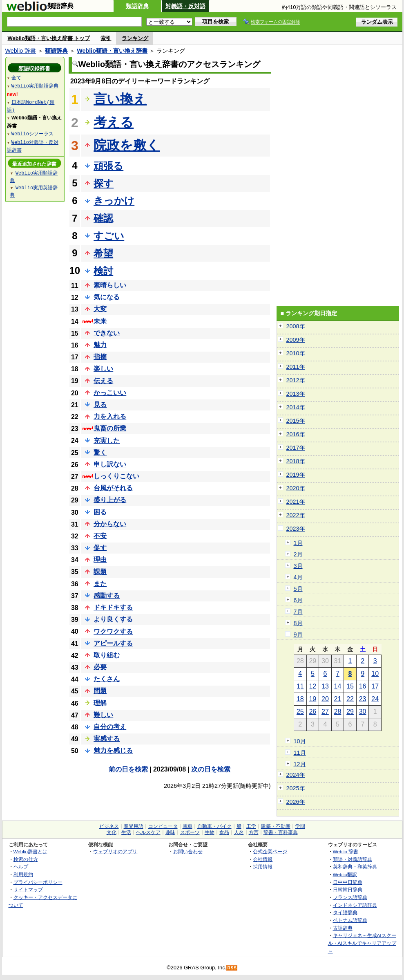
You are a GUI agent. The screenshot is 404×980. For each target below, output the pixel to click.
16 (363, 686)
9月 (298, 635)
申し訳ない (110, 464)
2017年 (296, 448)
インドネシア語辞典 (355, 905)
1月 (298, 543)
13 (325, 686)
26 (312, 712)
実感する (107, 739)
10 (375, 674)
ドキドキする (113, 607)
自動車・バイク (214, 826)
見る (100, 405)
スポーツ (190, 832)
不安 (100, 536)
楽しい (103, 369)
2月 (298, 554)
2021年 (296, 502)
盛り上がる (110, 500)
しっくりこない (116, 476)
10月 (300, 741)
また (100, 584)
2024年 (296, 775)
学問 (300, 826)
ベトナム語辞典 (350, 920)
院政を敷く (127, 145)
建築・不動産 (276, 826)
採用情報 (263, 867)
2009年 (296, 340)
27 (325, 712)
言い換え (120, 99)
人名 (239, 832)
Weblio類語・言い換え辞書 (112, 51)
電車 (187, 826)
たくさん (107, 679)
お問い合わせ (188, 851)
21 (338, 699)
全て (16, 77)
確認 (103, 218)
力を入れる (110, 416)
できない (107, 333)
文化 (112, 832)
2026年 (296, 802)
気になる (107, 297)
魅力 (100, 345)
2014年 (296, 407)
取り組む (107, 655)
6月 (298, 600)
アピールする (113, 643)
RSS (232, 968)
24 (375, 699)
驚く (100, 452)
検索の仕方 (26, 859)
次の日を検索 (211, 769)
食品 (224, 832)
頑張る (108, 166)
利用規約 (23, 874)
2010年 (296, 353)
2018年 (296, 461)
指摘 (100, 357)
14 (338, 686)
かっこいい (110, 393)
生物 (210, 832)
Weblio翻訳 (345, 874)
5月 (298, 589)
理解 (100, 703)
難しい (103, 715)
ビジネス (109, 826)
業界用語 (134, 826)
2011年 (296, 367)
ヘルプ (21, 867)
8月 (298, 623)
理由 (100, 560)
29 (350, 712)
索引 (106, 38)
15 (350, 686)
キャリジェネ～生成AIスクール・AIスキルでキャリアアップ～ (362, 943)
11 (300, 686)
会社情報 (263, 859)
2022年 (296, 515)
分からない (110, 524)
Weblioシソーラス (32, 133)
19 (312, 699)
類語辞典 (137, 6)
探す (104, 183)
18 (300, 699)
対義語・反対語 (185, 6)
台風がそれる (113, 488)
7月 (298, 612)
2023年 (296, 529)
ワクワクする (113, 631)
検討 (103, 271)
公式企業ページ (270, 851)
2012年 (296, 380)
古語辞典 (343, 928)
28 (338, 712)
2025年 (296, 788)
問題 (100, 691)
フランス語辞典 (350, 897)
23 (363, 699)
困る (100, 512)
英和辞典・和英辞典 (355, 867)
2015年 (296, 421)
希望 (103, 253)
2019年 (296, 475)
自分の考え (110, 727)
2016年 (296, 434)
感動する (107, 595)
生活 (126, 832)
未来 (100, 321)
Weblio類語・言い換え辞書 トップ (49, 38)
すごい (109, 236)
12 (312, 686)
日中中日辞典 (348, 882)
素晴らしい (110, 285)
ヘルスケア (148, 832)
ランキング (135, 38)
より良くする (113, 619)
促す (100, 548)
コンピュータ (163, 826)
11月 (300, 753)
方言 (254, 832)
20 (325, 699)
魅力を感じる (113, 750)
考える (114, 122)
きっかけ (114, 201)
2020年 (296, 488)
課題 (100, 572)
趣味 (170, 832)
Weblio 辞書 (21, 51)
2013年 (296, 394)
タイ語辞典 (345, 912)
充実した (107, 441)
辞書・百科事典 (281, 832)
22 (350, 699)
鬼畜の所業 (110, 428)
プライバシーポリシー (38, 882)
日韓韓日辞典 (348, 889)
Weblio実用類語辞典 (35, 86)
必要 (100, 667)
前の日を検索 (128, 769)
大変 (100, 309)
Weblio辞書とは (30, 851)
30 (363, 712)
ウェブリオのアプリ (115, 851)
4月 (298, 577)
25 (300, 712)
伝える (103, 381)
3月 (298, 566)
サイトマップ (28, 889)
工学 (251, 826)
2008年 (296, 326)
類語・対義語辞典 (353, 859)
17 (375, 686)
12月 (300, 764)
